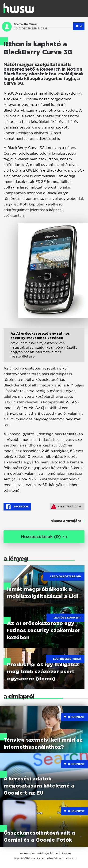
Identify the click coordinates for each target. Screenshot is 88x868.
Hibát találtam (66, 506)
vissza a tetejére (66, 521)
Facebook (17, 507)
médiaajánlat (45, 853)
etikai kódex (64, 853)
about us (71, 858)
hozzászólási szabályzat (29, 858)
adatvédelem (55, 858)
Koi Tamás (31, 24)
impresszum (27, 853)
